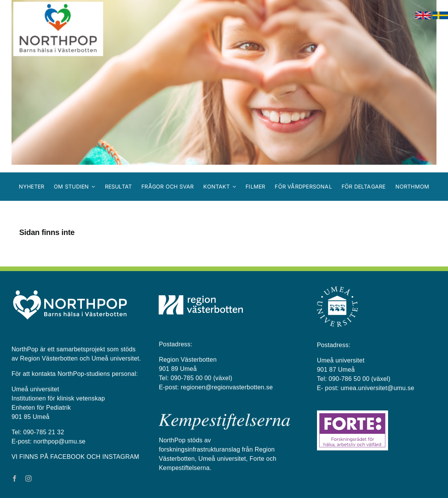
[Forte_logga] (353, 414)
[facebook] (15, 478)
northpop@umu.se (59, 441)
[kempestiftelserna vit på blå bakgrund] (224, 417)
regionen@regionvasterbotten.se (227, 387)
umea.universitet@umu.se (377, 388)
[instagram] (28, 478)
